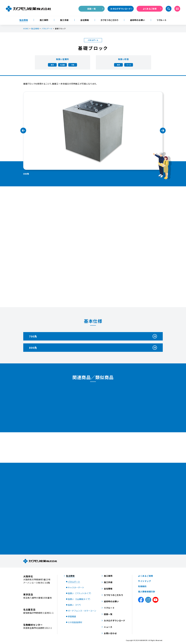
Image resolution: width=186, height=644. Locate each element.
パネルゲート (47, 29)
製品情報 (24, 20)
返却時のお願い (138, 20)
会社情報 (85, 20)
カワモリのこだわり (109, 20)
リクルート (162, 20)
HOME (26, 29)
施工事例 (44, 20)
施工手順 (64, 20)
